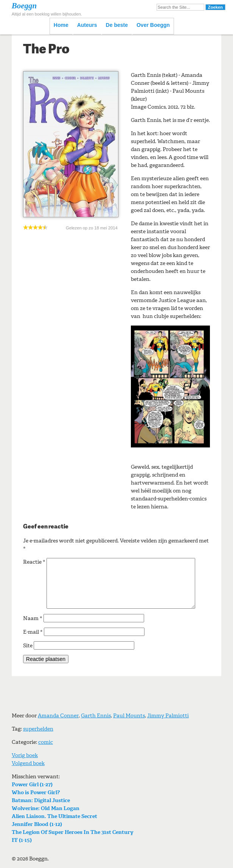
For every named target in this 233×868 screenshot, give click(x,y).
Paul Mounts (129, 716)
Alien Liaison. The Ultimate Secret (54, 816)
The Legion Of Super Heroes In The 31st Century (73, 832)
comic (46, 742)
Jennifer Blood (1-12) (37, 824)
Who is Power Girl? (36, 792)
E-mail (33, 632)
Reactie (34, 562)
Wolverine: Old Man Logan (46, 808)
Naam (33, 618)
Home (61, 25)
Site (28, 646)
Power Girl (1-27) (32, 785)
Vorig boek (25, 755)
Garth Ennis (96, 716)
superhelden (38, 729)
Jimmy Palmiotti (168, 716)
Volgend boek (28, 763)
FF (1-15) (22, 840)
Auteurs (87, 25)
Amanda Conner (58, 716)
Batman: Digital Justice (41, 800)
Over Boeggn (153, 25)
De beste (117, 25)
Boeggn (24, 6)
